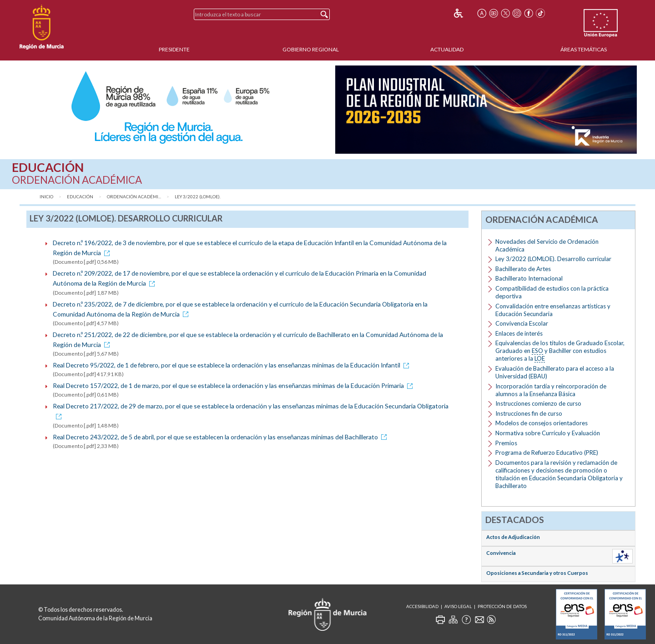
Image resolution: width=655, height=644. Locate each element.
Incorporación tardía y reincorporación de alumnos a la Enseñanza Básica (551, 390)
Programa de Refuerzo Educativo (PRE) (547, 453)
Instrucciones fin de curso (529, 413)
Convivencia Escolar (522, 323)
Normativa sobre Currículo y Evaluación (548, 433)
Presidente (174, 49)
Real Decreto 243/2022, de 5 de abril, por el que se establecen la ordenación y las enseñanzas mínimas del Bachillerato (221, 437)
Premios (506, 443)
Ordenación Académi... (134, 197)
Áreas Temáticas (584, 49)
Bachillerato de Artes (523, 269)
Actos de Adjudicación (513, 537)
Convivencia (501, 553)
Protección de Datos (502, 606)
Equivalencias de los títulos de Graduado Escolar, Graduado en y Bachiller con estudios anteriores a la (560, 351)
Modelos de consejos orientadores (542, 423)
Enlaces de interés (519, 333)
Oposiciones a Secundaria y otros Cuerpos (537, 573)
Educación (80, 197)
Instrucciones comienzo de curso (538, 403)
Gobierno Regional (311, 49)
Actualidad (447, 49)
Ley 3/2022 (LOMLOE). (198, 197)
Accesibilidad (422, 606)
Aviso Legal (458, 606)
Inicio (46, 197)
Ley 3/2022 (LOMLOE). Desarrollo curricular (553, 259)
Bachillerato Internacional (529, 278)
